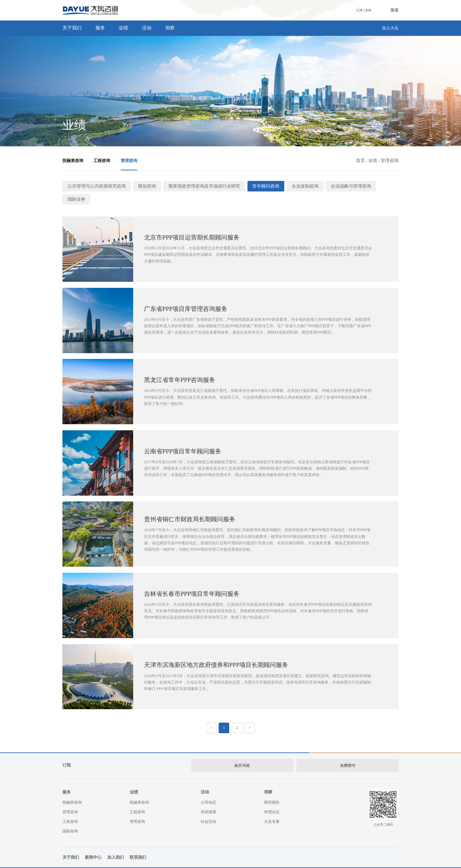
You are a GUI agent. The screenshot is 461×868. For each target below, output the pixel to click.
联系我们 (138, 842)
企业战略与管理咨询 (333, 186)
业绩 (126, 28)
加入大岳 (390, 28)
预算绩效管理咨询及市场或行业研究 (195, 186)
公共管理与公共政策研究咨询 (94, 186)
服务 (103, 28)
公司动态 (208, 787)
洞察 (173, 28)
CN (360, 10)
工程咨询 (102, 161)
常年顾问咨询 (253, 186)
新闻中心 (93, 842)
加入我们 (116, 842)
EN (368, 10)
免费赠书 (348, 750)
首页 (360, 161)
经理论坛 (272, 796)
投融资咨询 (73, 161)
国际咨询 (70, 815)
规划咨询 (142, 186)
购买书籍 (242, 750)
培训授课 (208, 796)
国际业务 (372, 186)
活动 (150, 28)
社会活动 (208, 806)
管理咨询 (129, 161)
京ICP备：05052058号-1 (198, 860)
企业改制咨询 (290, 186)
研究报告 (272, 787)
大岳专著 (272, 806)
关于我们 (75, 28)
